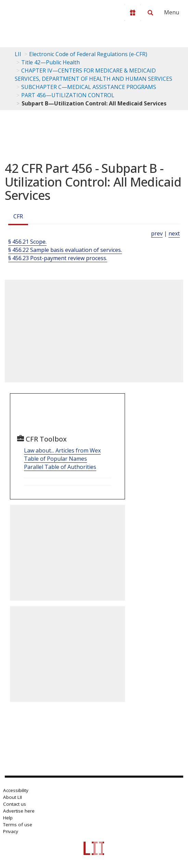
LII (18, 54)
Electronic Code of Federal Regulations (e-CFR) (88, 54)
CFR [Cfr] (18, 216)
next (174, 233)
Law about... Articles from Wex (62, 450)
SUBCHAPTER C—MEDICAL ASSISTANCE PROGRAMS (89, 87)
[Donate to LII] (133, 13)
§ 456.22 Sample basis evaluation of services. (65, 250)
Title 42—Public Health (51, 62)
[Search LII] (150, 13)
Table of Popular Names (55, 459)
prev (157, 233)
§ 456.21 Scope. (27, 242)
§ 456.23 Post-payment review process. (58, 258)
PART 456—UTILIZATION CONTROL (68, 95)
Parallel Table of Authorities (60, 467)
